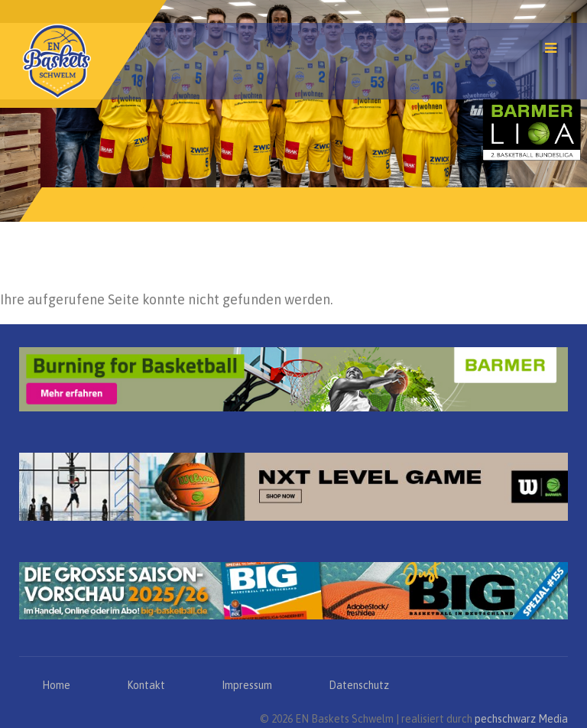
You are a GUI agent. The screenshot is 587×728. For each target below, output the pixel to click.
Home (56, 685)
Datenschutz (359, 685)
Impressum (247, 685)
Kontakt (146, 685)
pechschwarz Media (521, 719)
